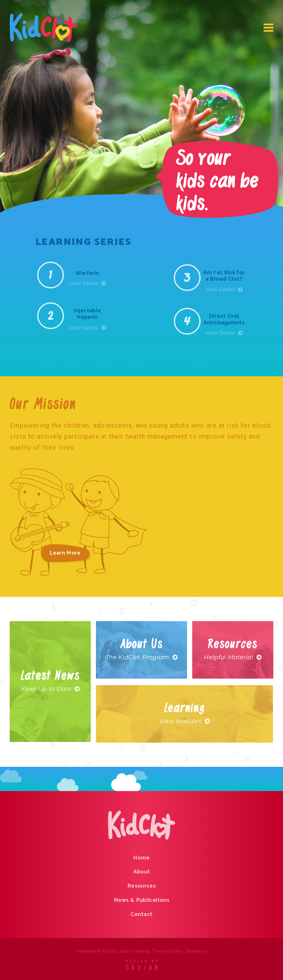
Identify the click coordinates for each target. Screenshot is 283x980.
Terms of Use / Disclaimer (180, 951)
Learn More (65, 553)
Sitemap (142, 951)
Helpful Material (233, 657)
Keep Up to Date (50, 689)
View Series (87, 283)
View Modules (185, 721)
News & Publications (141, 900)
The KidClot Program (141, 657)
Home (141, 858)
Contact (142, 914)
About (142, 872)
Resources (141, 886)
